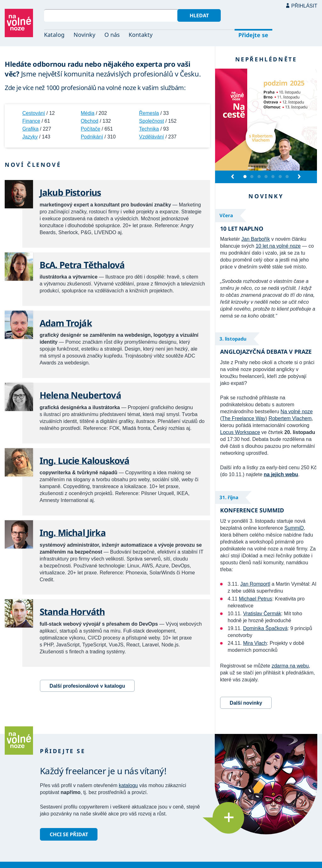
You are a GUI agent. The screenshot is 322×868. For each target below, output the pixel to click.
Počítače (91, 129)
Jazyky (30, 137)
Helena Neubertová (80, 395)
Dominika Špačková (265, 628)
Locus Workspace (240, 432)
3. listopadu (233, 339)
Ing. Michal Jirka (73, 533)
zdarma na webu (290, 666)
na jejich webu (281, 474)
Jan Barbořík (256, 239)
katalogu (128, 785)
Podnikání (92, 137)
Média (88, 113)
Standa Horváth (72, 612)
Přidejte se (253, 35)
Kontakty (141, 35)
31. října (229, 497)
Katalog (54, 35)
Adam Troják (66, 323)
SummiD (294, 528)
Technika (149, 129)
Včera (226, 215)
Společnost (151, 121)
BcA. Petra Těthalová (82, 265)
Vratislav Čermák (262, 614)
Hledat (199, 15)
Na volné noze (297, 411)
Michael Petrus (256, 599)
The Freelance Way (244, 418)
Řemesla (149, 113)
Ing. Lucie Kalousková (84, 460)
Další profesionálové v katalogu (87, 686)
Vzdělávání (151, 137)
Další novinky (246, 703)
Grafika (31, 129)
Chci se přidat (69, 834)
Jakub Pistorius (70, 192)
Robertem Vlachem (290, 418)
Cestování (34, 113)
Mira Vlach (255, 643)
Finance (31, 121)
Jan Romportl (255, 584)
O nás (112, 35)
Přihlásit (304, 6)
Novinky (84, 35)
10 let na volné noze (278, 246)
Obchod (90, 121)
